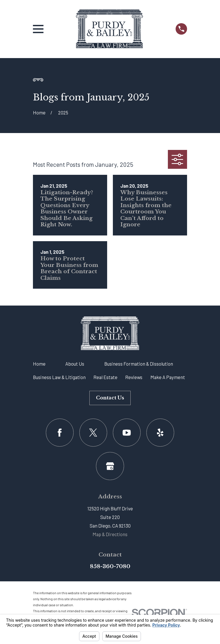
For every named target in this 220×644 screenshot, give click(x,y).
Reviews (134, 377)
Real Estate (105, 377)
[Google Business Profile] (110, 466)
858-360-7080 (110, 566)
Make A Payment (168, 377)
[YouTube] (127, 432)
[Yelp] (160, 432)
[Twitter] (93, 432)
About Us (75, 364)
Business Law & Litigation (59, 377)
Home (39, 364)
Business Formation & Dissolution (139, 364)
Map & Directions (110, 534)
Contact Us (110, 398)
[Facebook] (60, 432)
